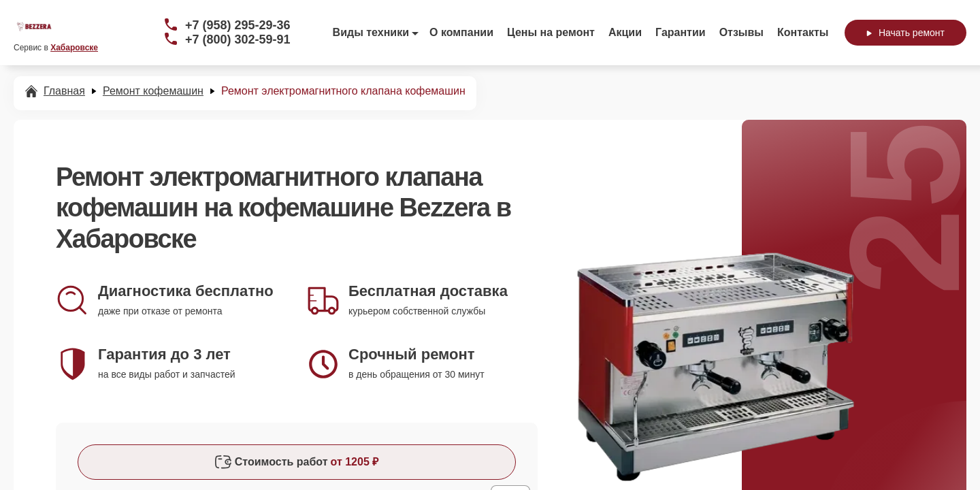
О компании (461, 32)
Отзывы (741, 32)
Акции (625, 32)
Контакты (803, 32)
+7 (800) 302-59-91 (238, 39)
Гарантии (681, 32)
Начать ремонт (905, 33)
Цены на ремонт (551, 32)
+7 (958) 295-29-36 (238, 25)
